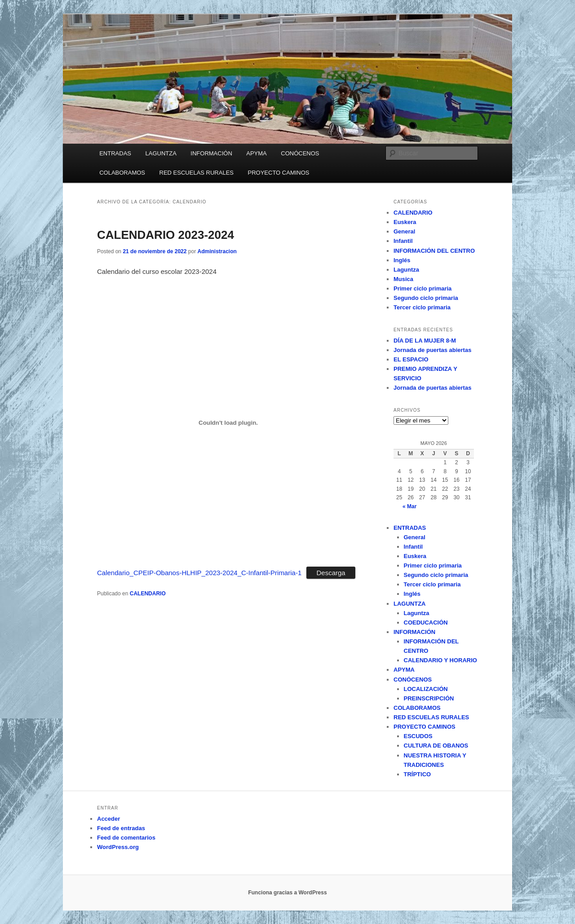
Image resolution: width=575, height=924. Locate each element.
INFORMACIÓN (211, 153)
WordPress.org (118, 847)
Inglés (402, 260)
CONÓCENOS (300, 153)
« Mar (409, 506)
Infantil (403, 241)
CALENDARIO (148, 594)
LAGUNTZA (161, 153)
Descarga (331, 573)
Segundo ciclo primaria (426, 298)
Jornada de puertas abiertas (432, 350)
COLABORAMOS (122, 173)
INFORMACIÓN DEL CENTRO (434, 251)
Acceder (108, 819)
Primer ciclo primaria (422, 288)
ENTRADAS (115, 153)
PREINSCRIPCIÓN (429, 698)
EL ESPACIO (411, 359)
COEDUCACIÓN (426, 623)
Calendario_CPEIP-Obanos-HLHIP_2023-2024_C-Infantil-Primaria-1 (199, 573)
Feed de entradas (121, 828)
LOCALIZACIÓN (426, 689)
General (404, 231)
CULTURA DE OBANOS (436, 746)
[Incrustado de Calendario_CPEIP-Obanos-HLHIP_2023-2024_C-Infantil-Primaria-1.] (228, 423)
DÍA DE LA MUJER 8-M (425, 341)
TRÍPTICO (418, 774)
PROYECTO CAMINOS (279, 173)
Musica (403, 279)
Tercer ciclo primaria (422, 307)
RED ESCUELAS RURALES (197, 173)
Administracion (217, 251)
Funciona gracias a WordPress (287, 893)
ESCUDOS (418, 736)
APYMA (257, 153)
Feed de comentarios (126, 838)
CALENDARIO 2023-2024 (166, 235)
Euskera (405, 222)
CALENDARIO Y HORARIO (440, 660)
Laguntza (406, 270)
